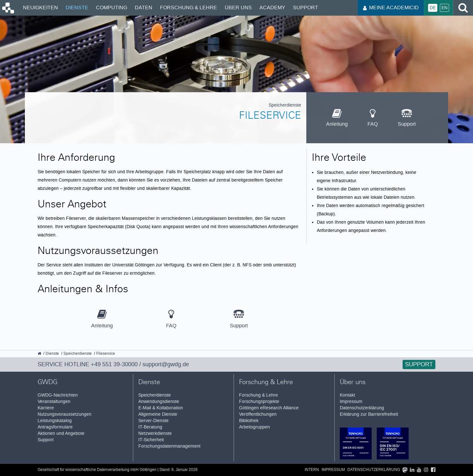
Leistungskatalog (55, 421)
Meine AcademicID (391, 7)
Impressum (351, 402)
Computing (112, 7)
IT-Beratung (150, 427)
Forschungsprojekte (259, 402)
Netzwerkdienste (155, 433)
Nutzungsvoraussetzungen (65, 414)
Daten (144, 7)
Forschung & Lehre (189, 7)
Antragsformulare (55, 427)
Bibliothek (249, 421)
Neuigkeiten (40, 7)
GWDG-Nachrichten (58, 395)
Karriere (46, 408)
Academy (272, 7)
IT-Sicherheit (151, 440)
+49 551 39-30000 (114, 364)
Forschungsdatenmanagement (169, 446)
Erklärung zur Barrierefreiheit (369, 414)
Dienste (77, 7)
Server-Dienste (153, 421)
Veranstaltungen (54, 402)
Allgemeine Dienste (158, 414)
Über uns (238, 7)
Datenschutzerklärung (362, 408)
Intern (312, 470)
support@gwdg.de (166, 364)
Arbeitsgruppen (255, 427)
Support (306, 7)
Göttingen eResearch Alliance (269, 408)
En (444, 8)
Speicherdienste (155, 395)
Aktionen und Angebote (61, 433)
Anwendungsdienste (159, 402)
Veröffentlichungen (258, 414)
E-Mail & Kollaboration (161, 408)
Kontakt (347, 395)
